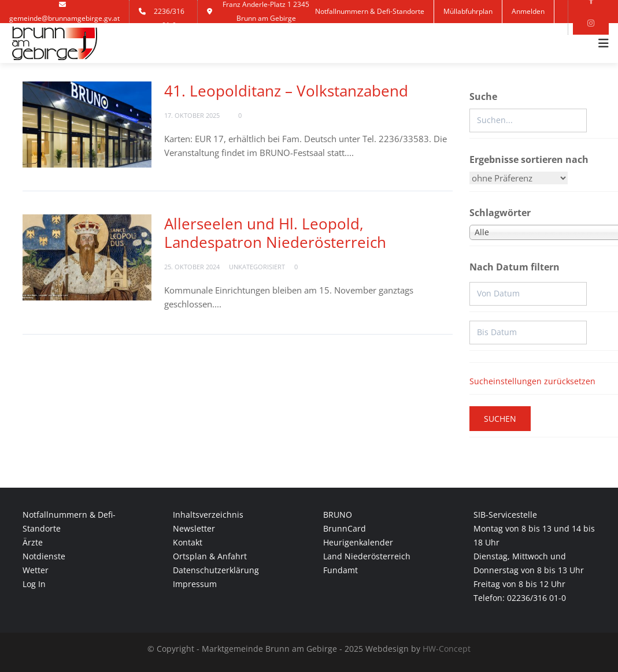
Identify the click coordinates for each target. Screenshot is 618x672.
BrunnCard (345, 528)
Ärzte (33, 542)
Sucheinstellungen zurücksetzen (532, 381)
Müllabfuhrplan (468, 11)
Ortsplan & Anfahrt (210, 556)
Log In (34, 584)
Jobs (331, 34)
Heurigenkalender (358, 542)
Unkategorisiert (257, 267)
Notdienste (44, 556)
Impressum (195, 584)
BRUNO (338, 515)
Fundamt (341, 570)
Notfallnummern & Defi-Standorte (370, 11)
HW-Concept (447, 649)
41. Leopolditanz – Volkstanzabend (286, 91)
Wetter (36, 570)
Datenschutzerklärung (216, 570)
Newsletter (194, 528)
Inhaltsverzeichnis (208, 515)
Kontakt (369, 34)
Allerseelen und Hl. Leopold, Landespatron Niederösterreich (275, 233)
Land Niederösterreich (367, 556)
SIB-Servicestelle (505, 515)
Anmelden (528, 11)
